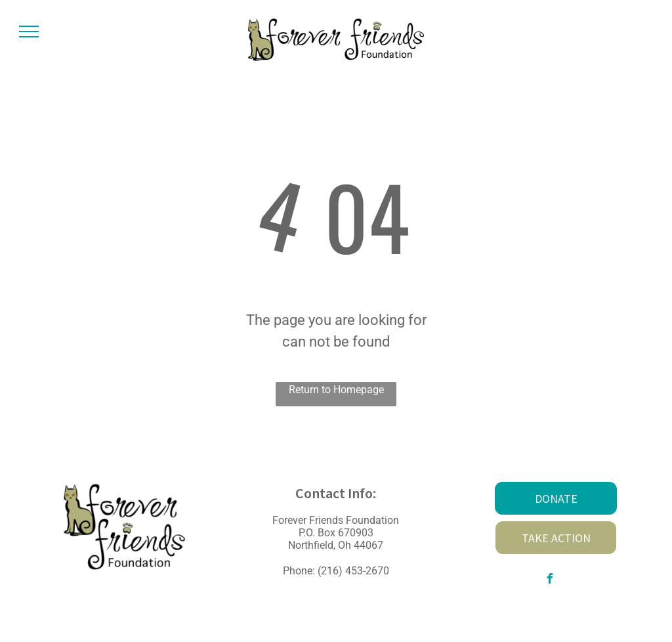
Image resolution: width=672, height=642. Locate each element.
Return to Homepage (336, 390)
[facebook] (550, 580)
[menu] (29, 32)
